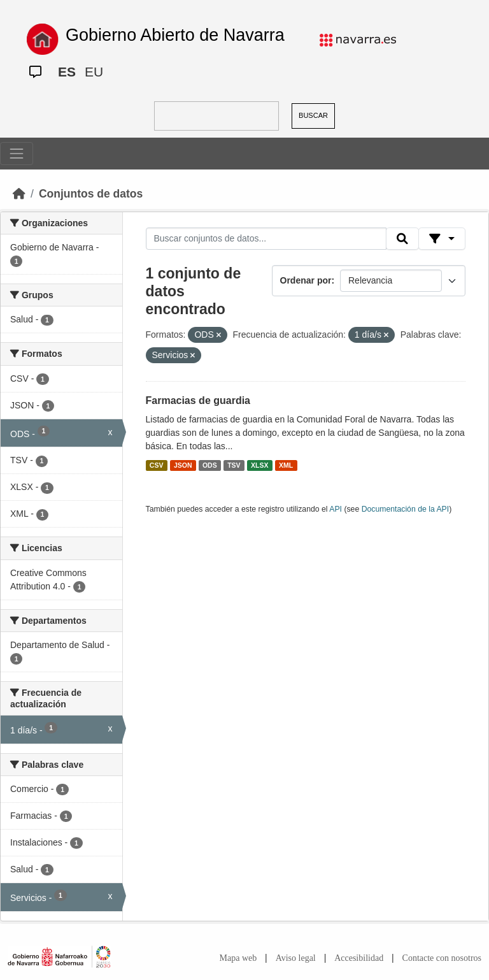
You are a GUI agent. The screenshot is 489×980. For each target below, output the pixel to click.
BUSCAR (313, 115)
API (336, 509)
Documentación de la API (406, 509)
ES (67, 72)
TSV (234, 465)
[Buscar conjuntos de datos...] (266, 239)
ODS (210, 465)
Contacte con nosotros (442, 958)
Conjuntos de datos (91, 194)
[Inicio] (19, 194)
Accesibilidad (359, 958)
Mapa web (238, 958)
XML (286, 465)
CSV (157, 465)
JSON (183, 465)
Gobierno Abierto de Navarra (175, 35)
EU (94, 72)
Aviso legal (296, 958)
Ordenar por (306, 280)
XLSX (259, 465)
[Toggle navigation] (17, 154)
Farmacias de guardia (198, 400)
